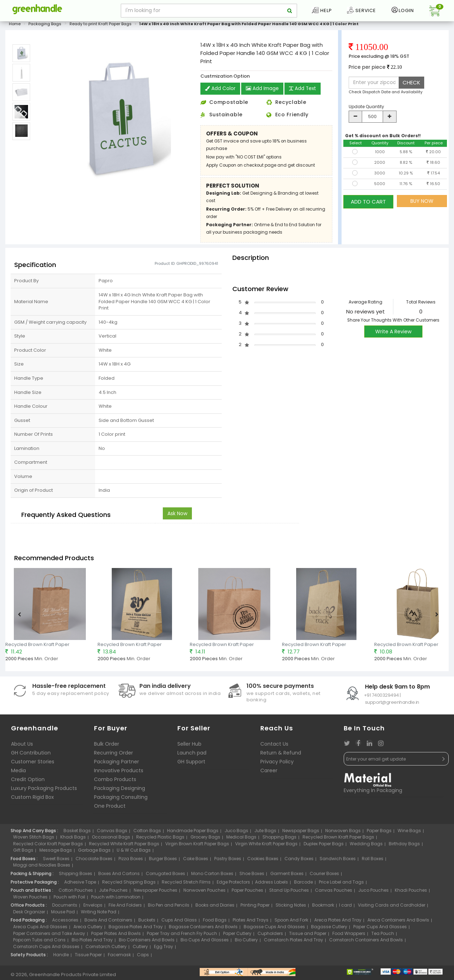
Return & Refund (281, 755)
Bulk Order (107, 746)
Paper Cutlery (237, 936)
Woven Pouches (30, 899)
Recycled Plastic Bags (160, 839)
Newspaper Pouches (156, 893)
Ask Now (177, 516)
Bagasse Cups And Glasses (274, 929)
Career (269, 773)
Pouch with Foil (69, 899)
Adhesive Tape (80, 884)
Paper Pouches (247, 893)
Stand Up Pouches (289, 893)
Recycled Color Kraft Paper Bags (48, 846)
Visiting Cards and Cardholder (392, 907)
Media (18, 773)
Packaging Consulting (121, 799)
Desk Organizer (29, 914)
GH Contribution (31, 755)
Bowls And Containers (108, 922)
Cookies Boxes (263, 861)
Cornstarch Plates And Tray (294, 942)
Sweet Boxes (56, 861)
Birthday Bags (404, 846)
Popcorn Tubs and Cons (39, 942)
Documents (65, 907)
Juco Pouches (373, 893)
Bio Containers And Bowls (147, 942)
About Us (22, 746)
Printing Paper (255, 907)
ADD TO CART (368, 203)
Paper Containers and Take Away (49, 936)
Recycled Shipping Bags (129, 884)
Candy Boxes (299, 861)
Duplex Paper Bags (324, 846)
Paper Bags (379, 833)
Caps (143, 957)
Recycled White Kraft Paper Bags (124, 846)
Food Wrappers (349, 936)
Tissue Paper (88, 957)
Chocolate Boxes (94, 861)
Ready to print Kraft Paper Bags (101, 26)
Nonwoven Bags (343, 833)
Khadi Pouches (411, 893)
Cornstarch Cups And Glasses (46, 949)
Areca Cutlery (88, 929)
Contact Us (274, 746)
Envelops (93, 907)
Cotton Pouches (76, 893)
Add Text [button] (304, 91)
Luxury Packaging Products (44, 790)
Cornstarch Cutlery (106, 949)
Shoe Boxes (252, 876)
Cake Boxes (196, 861)
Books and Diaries (215, 907)
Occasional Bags (111, 839)
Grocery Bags (205, 839)
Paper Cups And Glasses (380, 929)
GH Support (191, 764)
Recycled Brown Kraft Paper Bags (338, 839)
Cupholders (270, 936)
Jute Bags (265, 833)
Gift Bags (23, 853)
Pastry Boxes (228, 861)
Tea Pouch (383, 936)
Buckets (147, 922)
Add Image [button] (263, 91)
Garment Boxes (287, 876)
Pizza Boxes (131, 861)
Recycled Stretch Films (186, 884)
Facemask (119, 957)
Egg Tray (164, 949)
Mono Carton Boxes (212, 876)
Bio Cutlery (246, 942)
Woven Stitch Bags (34, 839)
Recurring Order (113, 755)
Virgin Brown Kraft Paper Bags (197, 846)
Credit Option (28, 781)
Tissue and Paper (308, 936)
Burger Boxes (163, 861)
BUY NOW (422, 203)
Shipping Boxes (76, 876)
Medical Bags (241, 839)
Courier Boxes (324, 876)
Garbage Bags (94, 853)
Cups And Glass (179, 922)
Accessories (65, 922)
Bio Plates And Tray (92, 942)
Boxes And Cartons (119, 876)
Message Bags (56, 853)
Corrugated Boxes (165, 876)
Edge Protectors (233, 884)
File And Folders (125, 907)
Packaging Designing (120, 790)
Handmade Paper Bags (193, 833)
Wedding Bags (366, 846)
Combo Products (115, 781)
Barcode (303, 884)
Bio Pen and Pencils (169, 907)
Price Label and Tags (341, 884)
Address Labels (272, 884)
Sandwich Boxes (338, 861)
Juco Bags (236, 833)
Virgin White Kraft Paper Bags (266, 846)
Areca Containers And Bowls (398, 922)
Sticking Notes (291, 907)
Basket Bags (77, 833)
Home (15, 26)
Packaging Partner (117, 764)
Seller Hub (189, 746)
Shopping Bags (279, 839)
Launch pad (192, 755)
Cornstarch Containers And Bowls (366, 942)
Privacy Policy (277, 764)
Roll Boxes (373, 861)
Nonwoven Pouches (204, 893)
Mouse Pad (63, 914)
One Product (110, 808)
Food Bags (215, 922)
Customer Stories (33, 764)
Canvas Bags (112, 833)
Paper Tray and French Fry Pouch (182, 936)
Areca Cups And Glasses (40, 929)
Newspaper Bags (301, 833)
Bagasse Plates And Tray (136, 929)
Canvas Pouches (334, 893)
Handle (61, 957)
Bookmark (323, 907)
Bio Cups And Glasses (205, 942)
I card (345, 907)
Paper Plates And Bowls (116, 936)
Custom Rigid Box (32, 799)
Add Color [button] (220, 91)
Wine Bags (409, 833)
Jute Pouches (113, 893)
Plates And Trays (251, 922)
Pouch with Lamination (116, 899)
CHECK (411, 85)
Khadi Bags (73, 839)
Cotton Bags (147, 833)
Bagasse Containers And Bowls (203, 929)
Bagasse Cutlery (329, 929)
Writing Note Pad (99, 914)
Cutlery (140, 949)
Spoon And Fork (291, 922)
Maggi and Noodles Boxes (42, 867)
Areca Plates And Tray (338, 922)
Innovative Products (119, 773)
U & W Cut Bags (134, 853)
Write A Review (393, 334)
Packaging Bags (45, 26)
